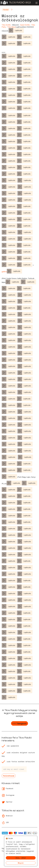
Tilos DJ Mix (6, 25)
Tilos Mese (11, 27)
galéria (4, 272)
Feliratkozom (9, 776)
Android (7, 816)
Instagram (8, 795)
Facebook (7, 788)
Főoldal (6, 10)
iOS (5, 822)
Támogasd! (19, 724)
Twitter (7, 802)
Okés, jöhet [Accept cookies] (21, 858)
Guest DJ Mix (25, 25)
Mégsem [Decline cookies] (21, 863)
